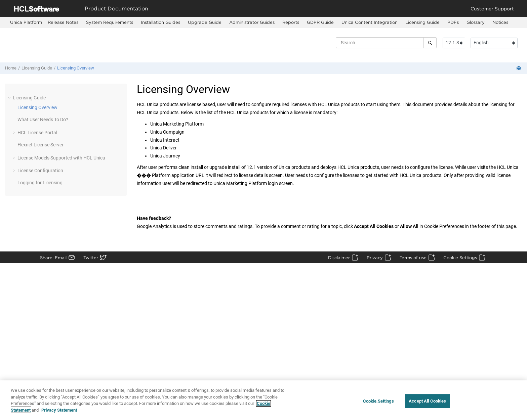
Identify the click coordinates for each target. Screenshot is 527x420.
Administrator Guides (252, 22)
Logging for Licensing (40, 183)
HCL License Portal (37, 133)
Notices (500, 22)
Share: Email (53, 258)
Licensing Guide (422, 22)
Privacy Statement (59, 413)
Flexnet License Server (40, 145)
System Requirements (110, 22)
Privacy (375, 258)
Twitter (91, 258)
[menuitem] (26, 22)
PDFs (453, 22)
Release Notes (63, 22)
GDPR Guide (320, 22)
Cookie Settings (460, 258)
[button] (10, 98)
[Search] (430, 43)
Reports (291, 22)
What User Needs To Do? (43, 120)
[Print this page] (519, 68)
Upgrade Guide (205, 22)
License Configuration (40, 171)
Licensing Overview (76, 68)
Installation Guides (160, 22)
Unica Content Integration (370, 22)
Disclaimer (339, 258)
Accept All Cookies (427, 404)
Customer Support (492, 9)
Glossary (476, 22)
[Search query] (386, 43)
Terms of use (413, 258)
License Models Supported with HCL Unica (61, 158)
